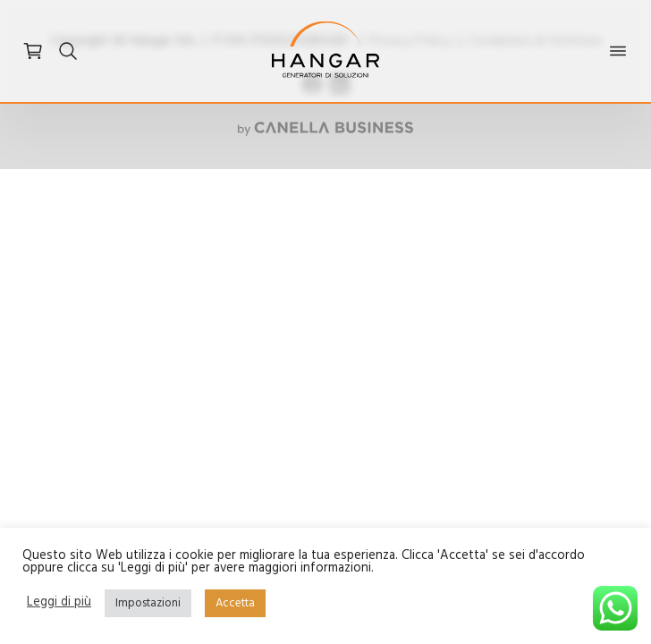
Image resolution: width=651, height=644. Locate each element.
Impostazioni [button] (148, 603)
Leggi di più (59, 603)
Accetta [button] (235, 603)
